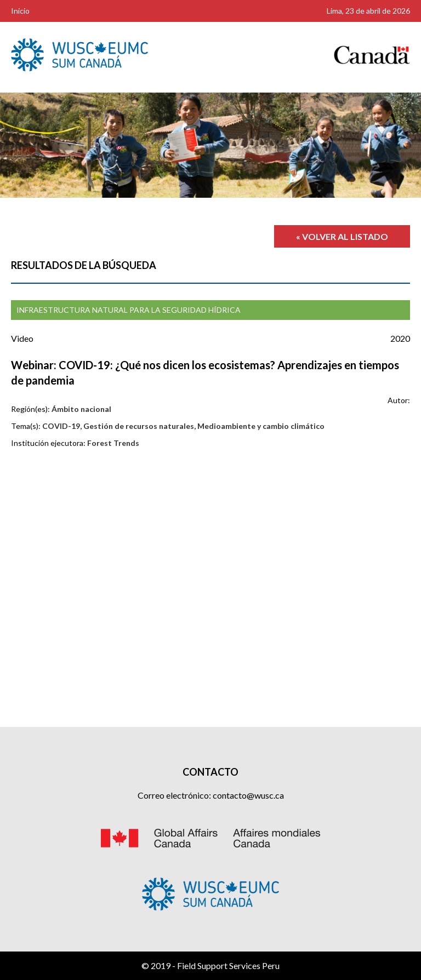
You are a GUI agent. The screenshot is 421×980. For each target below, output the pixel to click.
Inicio (20, 11)
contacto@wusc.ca (248, 795)
